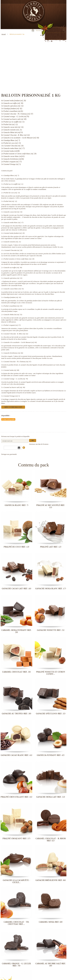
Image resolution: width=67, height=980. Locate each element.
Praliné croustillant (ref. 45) (13, 306)
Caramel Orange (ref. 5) (12, 396)
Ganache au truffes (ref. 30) (13, 267)
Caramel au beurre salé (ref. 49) (14, 387)
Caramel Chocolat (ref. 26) (13, 250)
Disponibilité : (6, 416)
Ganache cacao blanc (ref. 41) (14, 289)
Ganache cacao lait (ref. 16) (13, 212)
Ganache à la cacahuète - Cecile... (16, 881)
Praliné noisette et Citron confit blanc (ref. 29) (19, 259)
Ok (33, 441)
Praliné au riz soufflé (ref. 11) (13, 184)
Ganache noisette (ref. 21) (12, 242)
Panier (39, 31)
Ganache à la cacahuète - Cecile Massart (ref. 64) (20, 342)
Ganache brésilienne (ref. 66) (13, 353)
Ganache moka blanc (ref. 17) (14, 222)
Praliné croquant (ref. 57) (12, 325)
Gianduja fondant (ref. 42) (12, 297)
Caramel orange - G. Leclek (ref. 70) (16, 379)
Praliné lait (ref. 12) (10, 201)
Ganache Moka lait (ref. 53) (13, 315)
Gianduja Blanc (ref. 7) (11, 175)
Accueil (4, 34)
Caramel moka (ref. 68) (11, 370)
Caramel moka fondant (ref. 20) (14, 233)
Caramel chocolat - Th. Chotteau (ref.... (16, 923)
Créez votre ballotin (13, 407)
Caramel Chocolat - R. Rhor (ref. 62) (16, 334)
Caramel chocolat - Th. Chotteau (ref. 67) (17, 362)
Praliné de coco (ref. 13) (12, 193)
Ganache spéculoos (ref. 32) (13, 278)
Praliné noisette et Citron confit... (51, 673)
